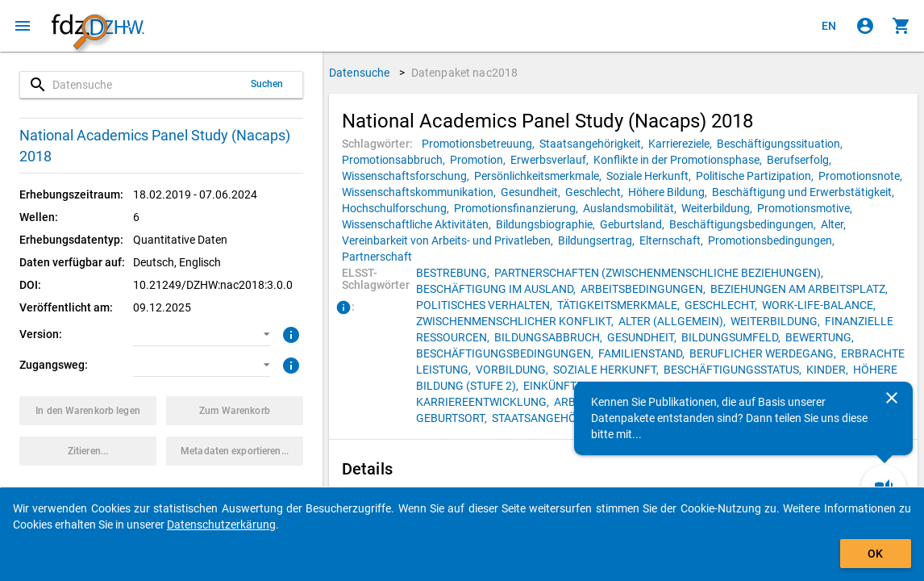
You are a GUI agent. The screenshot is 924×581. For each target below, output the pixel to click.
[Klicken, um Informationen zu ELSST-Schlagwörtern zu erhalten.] (343, 308)
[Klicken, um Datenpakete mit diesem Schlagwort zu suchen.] (481, 144)
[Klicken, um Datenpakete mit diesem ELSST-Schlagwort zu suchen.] (455, 273)
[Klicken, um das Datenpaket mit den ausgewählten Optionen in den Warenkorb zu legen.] (88, 411)
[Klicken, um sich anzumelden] (865, 26)
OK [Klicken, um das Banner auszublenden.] (875, 554)
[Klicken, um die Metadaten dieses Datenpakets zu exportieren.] (235, 451)
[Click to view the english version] (829, 26)
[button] (202, 334)
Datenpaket (465, 73)
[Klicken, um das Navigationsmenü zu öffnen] (23, 26)
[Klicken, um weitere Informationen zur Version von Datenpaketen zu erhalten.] (289, 333)
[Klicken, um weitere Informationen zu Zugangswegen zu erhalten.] (289, 364)
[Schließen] (892, 398)
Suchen (267, 84)
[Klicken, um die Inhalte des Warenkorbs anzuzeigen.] (901, 26)
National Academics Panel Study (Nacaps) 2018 (155, 146)
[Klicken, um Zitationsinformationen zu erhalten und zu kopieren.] (88, 451)
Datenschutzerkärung (221, 525)
